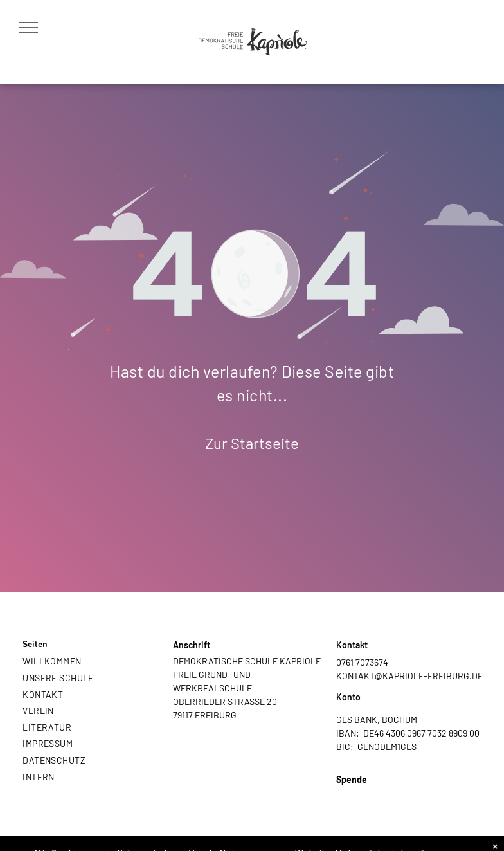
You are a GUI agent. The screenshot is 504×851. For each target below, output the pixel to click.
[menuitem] (89, 661)
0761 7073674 (362, 662)
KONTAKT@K (362, 676)
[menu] (28, 28)
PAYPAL (352, 793)
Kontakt (352, 645)
